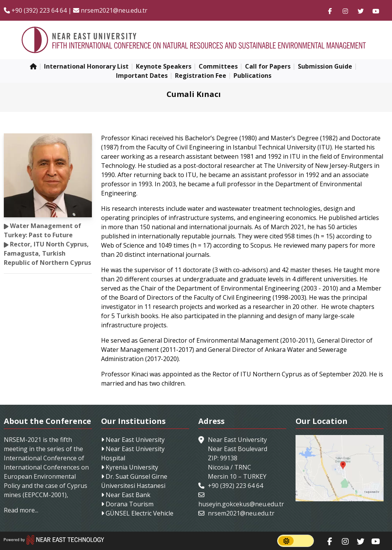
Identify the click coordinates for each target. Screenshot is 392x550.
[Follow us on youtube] (376, 10)
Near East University (134, 440)
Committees (218, 66)
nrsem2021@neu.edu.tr (110, 10)
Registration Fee (201, 76)
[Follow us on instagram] (345, 10)
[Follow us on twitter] (361, 10)
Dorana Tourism (129, 504)
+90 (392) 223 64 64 (35, 10)
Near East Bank (127, 495)
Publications (252, 76)
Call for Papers (268, 66)
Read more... (21, 510)
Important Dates (142, 76)
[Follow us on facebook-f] (330, 10)
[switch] (296, 541)
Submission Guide (325, 66)
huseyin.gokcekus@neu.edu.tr (241, 504)
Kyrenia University (131, 467)
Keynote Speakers (164, 66)
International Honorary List (86, 66)
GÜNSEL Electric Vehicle (139, 513)
